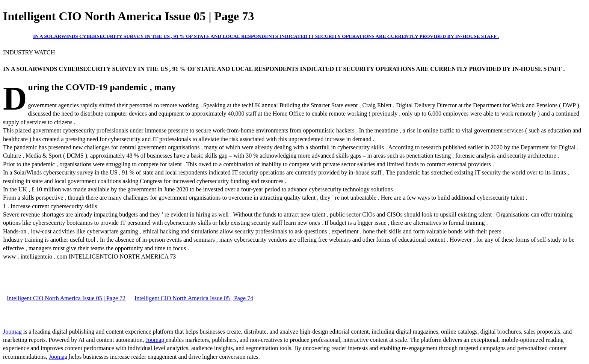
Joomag (13, 332)
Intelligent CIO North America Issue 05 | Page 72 (66, 298)
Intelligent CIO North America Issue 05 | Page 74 (194, 298)
